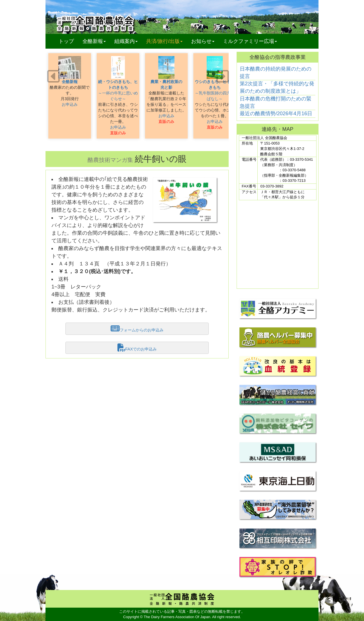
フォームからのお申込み (137, 329)
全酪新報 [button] (96, 41)
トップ (66, 41)
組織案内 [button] (126, 41)
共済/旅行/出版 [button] (164, 41)
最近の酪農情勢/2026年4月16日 (276, 114)
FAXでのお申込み (137, 348)
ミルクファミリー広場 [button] (250, 41)
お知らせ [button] (203, 41)
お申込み (70, 104)
